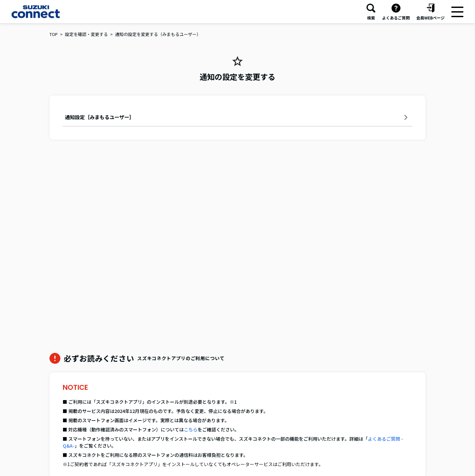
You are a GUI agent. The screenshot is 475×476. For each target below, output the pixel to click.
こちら (191, 429)
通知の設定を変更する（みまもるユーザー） (158, 34)
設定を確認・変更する (86, 34)
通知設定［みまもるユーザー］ (236, 117)
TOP (54, 34)
